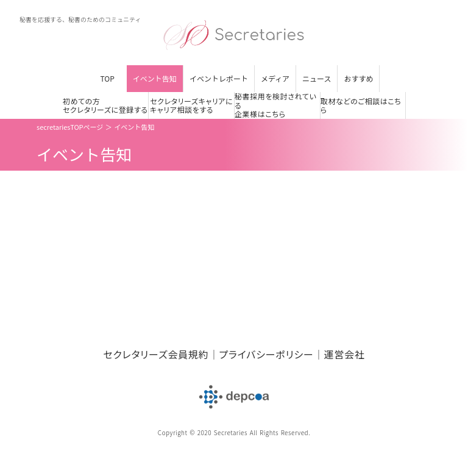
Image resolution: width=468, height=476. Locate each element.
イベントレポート (219, 78)
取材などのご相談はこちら (361, 106)
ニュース (317, 78)
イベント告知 (155, 78)
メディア (275, 78)
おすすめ (358, 78)
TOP (108, 78)
